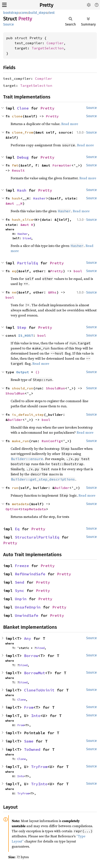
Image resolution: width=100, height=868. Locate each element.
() (37, 372)
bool (78, 271)
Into (36, 716)
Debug (23, 157)
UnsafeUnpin (28, 607)
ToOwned (32, 749)
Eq (17, 529)
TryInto (39, 784)
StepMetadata (33, 509)
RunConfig (51, 441)
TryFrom (39, 767)
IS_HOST (26, 335)
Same (29, 741)
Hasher (40, 198)
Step (22, 327)
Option (12, 509)
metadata (20, 504)
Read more (70, 124)
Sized (27, 238)
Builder (15, 420)
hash (16, 198)
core (24, 13)
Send (20, 582)
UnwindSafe (27, 615)
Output (23, 372)
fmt (15, 165)
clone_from (23, 132)
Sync (20, 591)
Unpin (21, 599)
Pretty (46, 5)
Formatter (62, 165)
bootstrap (11, 13)
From (29, 707)
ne (14, 292)
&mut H (27, 225)
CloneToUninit (39, 690)
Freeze (22, 566)
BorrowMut (35, 673)
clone (17, 116)
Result (18, 170)
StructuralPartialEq (37, 537)
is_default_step (28, 415)
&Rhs (52, 292)
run (15, 488)
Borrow (31, 656)
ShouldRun (56, 388)
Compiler (55, 43)
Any (28, 638)
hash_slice (23, 219)
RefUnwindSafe (30, 574)
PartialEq (28, 263)
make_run (20, 441)
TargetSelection (48, 48)
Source (9, 24)
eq (14, 271)
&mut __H (14, 203)
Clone (23, 108)
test (52, 13)
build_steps (38, 13)
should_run (23, 388)
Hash (22, 190)
